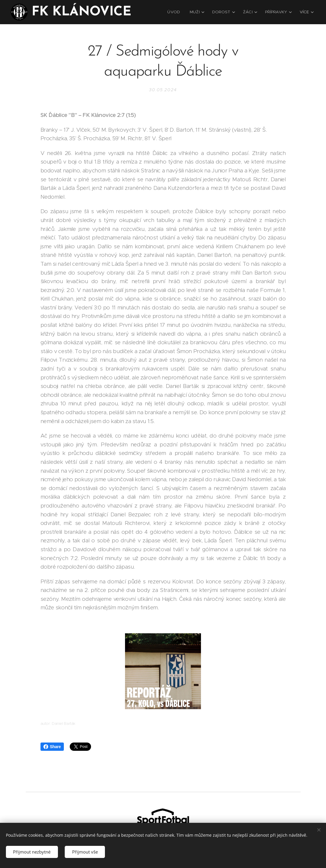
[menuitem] (177, 12)
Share (52, 747)
